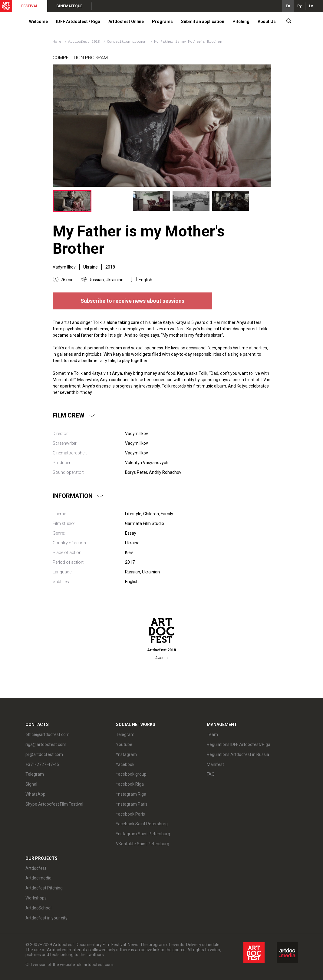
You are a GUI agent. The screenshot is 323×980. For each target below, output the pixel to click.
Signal (31, 784)
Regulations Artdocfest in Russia (238, 754)
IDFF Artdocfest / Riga (78, 21)
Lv (311, 6)
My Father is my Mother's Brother (188, 41)
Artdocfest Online (126, 21)
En (288, 6)
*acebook (125, 764)
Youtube (124, 744)
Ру (299, 6)
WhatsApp (35, 794)
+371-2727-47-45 (42, 764)
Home (57, 41)
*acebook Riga (130, 784)
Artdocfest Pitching (44, 888)
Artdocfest (36, 868)
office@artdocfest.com (48, 734)
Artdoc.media (38, 878)
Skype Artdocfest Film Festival (54, 804)
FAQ (211, 774)
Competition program (128, 41)
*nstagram (126, 754)
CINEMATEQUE (69, 6)
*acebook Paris (130, 814)
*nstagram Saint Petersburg (143, 834)
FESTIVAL (30, 6)
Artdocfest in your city (46, 918)
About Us (267, 21)
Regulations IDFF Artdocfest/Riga (239, 744)
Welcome (38, 21)
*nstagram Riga (131, 794)
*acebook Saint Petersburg (142, 824)
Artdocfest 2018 (85, 41)
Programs (162, 21)
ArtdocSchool (38, 908)
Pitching (241, 21)
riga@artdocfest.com (46, 744)
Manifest (215, 764)
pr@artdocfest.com (44, 754)
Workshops (36, 898)
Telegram (35, 774)
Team (212, 734)
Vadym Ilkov (64, 267)
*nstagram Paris (132, 804)
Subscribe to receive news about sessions (132, 301)
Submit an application (203, 21)
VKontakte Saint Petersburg (143, 844)
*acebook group (131, 774)
